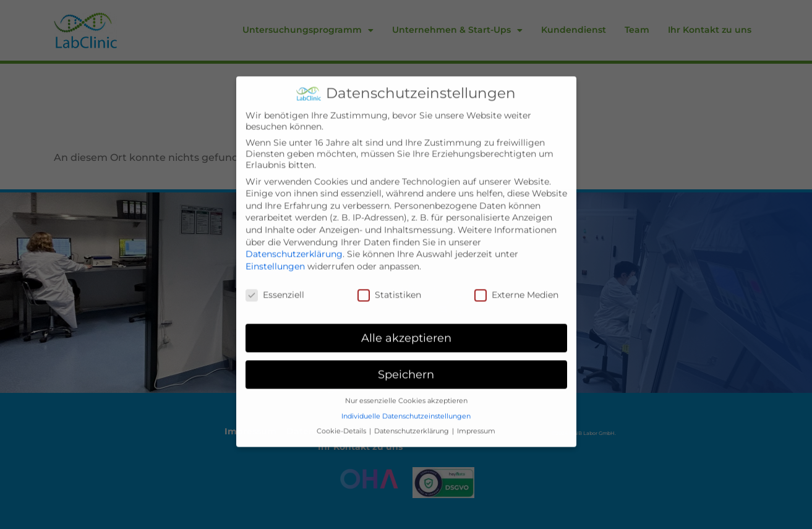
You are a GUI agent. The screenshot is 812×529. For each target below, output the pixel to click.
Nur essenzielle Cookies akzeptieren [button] (406, 379)
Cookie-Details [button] (342, 409)
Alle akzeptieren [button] (406, 316)
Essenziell (275, 273)
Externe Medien (516, 273)
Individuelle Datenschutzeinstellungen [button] (406, 394)
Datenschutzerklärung (294, 232)
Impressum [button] (476, 409)
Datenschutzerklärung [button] (412, 409)
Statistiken (389, 273)
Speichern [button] (406, 352)
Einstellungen (275, 244)
